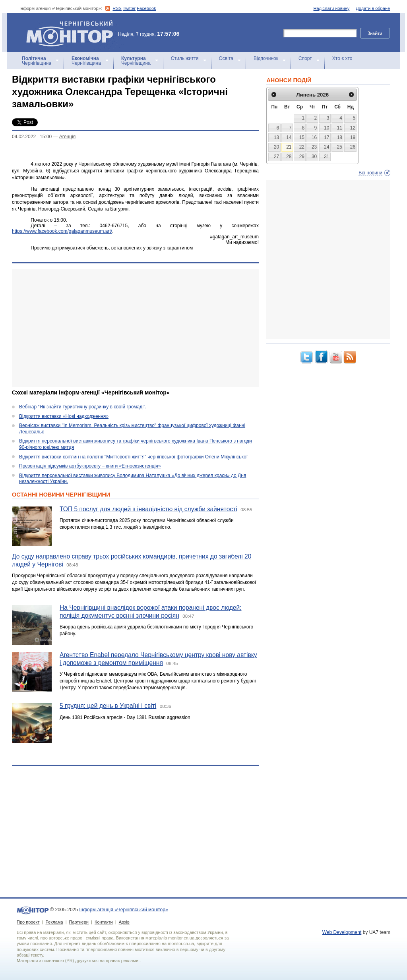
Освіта (226, 58)
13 (276, 137)
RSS (117, 8)
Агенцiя (67, 137)
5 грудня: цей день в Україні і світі (108, 706)
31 (327, 157)
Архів (124, 922)
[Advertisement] (135, 328)
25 (340, 147)
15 (302, 137)
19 (353, 137)
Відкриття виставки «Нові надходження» (64, 416)
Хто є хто (342, 58)
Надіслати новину (332, 8)
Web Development (342, 932)
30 (314, 157)
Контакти (104, 922)
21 (289, 147)
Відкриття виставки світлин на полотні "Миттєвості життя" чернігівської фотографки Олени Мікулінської (133, 457)
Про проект (28, 922)
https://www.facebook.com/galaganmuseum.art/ (62, 231)
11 (340, 128)
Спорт (305, 58)
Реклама (54, 922)
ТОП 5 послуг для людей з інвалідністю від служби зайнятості (148, 509)
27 (276, 157)
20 (276, 147)
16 (314, 137)
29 (302, 157)
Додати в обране (373, 8)
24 (327, 147)
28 (289, 157)
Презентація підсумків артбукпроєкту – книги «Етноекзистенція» (90, 466)
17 (327, 137)
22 (302, 147)
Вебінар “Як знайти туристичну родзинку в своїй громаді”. (83, 407)
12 (353, 128)
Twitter (129, 8)
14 (289, 137)
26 (353, 147)
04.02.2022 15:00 (32, 137)
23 (314, 147)
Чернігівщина (37, 61)
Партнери (79, 922)
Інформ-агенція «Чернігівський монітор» (72, 33)
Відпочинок (266, 58)
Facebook (146, 8)
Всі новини (370, 173)
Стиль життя (185, 58)
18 (340, 137)
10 (327, 128)
